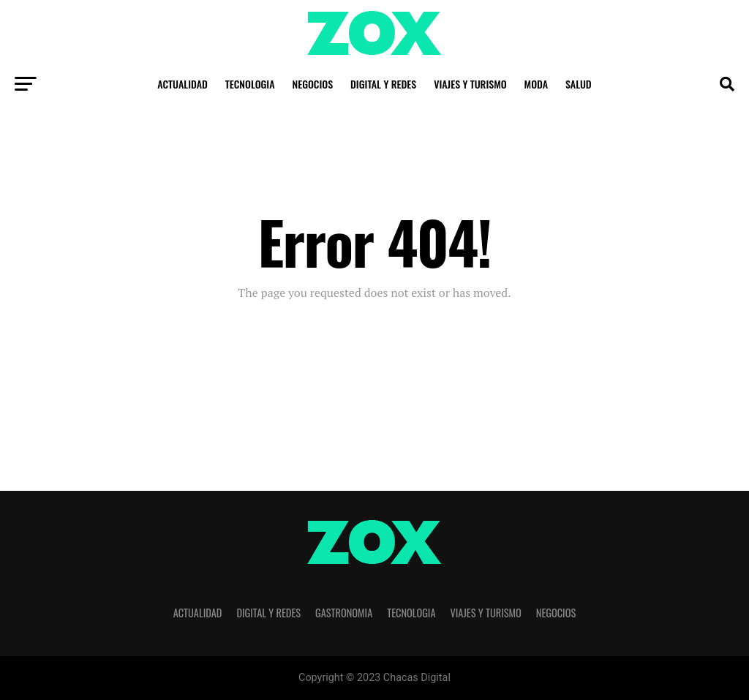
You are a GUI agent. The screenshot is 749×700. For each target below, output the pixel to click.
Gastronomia (344, 613)
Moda (536, 84)
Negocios (313, 84)
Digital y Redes (383, 84)
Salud (579, 84)
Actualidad (182, 84)
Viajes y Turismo (470, 84)
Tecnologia (250, 84)
